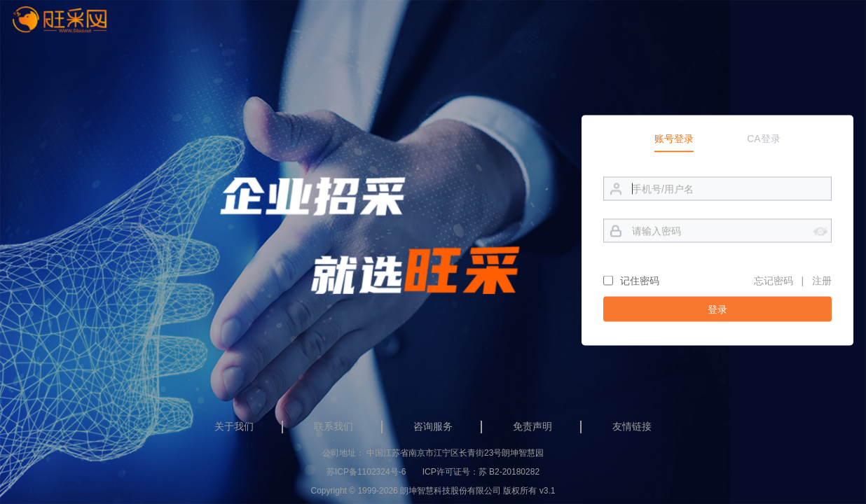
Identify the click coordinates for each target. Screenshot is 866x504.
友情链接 (632, 426)
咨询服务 (433, 426)
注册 (822, 280)
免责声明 (532, 426)
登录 (717, 309)
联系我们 (334, 426)
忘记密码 (774, 280)
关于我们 (234, 426)
